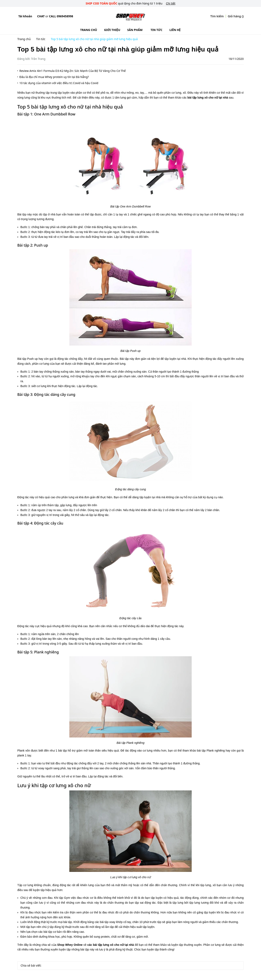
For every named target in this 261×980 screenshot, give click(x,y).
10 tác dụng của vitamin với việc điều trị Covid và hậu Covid (59, 83)
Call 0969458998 (61, 16)
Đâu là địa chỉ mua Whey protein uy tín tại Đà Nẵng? (54, 77)
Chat (41, 16)
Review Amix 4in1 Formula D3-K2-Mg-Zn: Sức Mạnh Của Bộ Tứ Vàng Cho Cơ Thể (72, 71)
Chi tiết (171, 3)
